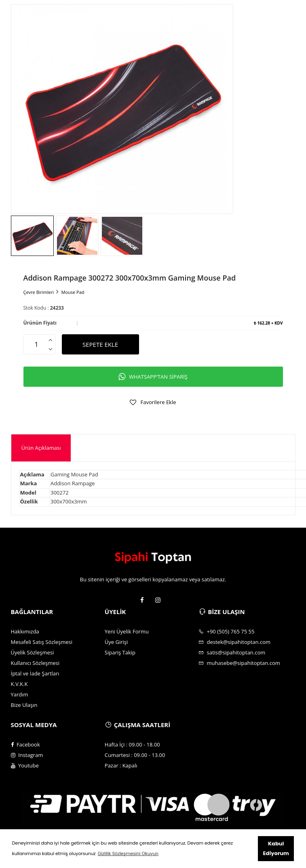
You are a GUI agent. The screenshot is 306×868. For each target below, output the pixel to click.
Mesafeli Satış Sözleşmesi (42, 642)
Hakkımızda (25, 631)
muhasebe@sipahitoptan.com (239, 663)
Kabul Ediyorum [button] (276, 848)
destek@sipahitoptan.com (234, 642)
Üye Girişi (116, 642)
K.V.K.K (19, 684)
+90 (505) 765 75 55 (226, 631)
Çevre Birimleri (39, 292)
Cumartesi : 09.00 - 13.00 (135, 755)
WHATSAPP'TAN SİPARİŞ (153, 377)
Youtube (25, 765)
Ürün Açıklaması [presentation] (41, 448)
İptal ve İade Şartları (35, 673)
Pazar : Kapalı (121, 765)
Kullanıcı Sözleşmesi (35, 663)
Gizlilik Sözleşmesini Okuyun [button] (128, 853)
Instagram (27, 755)
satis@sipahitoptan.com (232, 652)
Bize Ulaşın (24, 705)
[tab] (41, 448)
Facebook (25, 744)
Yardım (20, 694)
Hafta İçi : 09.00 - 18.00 (132, 744)
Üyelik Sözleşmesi (33, 652)
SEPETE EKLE (100, 344)
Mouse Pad (73, 292)
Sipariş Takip (120, 652)
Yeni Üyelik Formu (127, 631)
